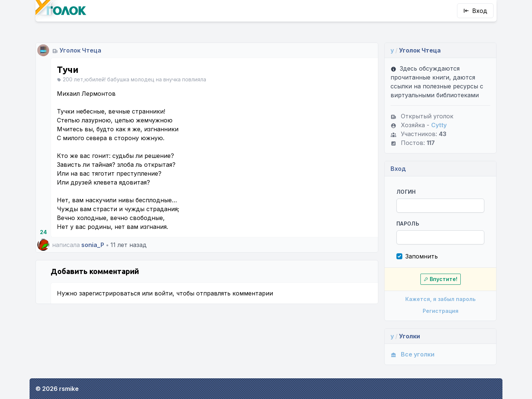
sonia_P (93, 245)
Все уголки (412, 354)
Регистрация (441, 311)
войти (163, 293)
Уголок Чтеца (80, 50)
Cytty (439, 125)
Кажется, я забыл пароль (440, 299)
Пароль (408, 224)
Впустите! (441, 279)
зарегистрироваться (110, 293)
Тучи (68, 70)
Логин (406, 192)
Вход (475, 11)
